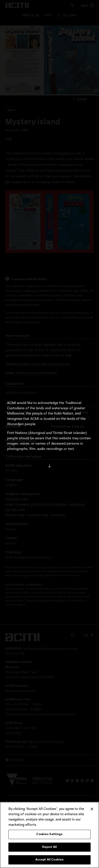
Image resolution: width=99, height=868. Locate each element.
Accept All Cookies (49, 860)
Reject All (49, 847)
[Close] (92, 809)
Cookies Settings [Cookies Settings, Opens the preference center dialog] (49, 834)
